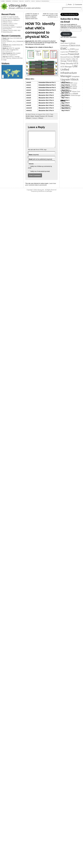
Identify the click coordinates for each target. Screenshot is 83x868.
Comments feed (66, 107)
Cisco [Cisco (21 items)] (72, 45)
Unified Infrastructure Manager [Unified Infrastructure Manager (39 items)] (69, 73)
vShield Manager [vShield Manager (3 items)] (75, 95)
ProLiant (50, 116)
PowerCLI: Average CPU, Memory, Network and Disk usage (13, 58)
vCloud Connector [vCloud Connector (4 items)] (66, 88)
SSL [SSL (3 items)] (77, 59)
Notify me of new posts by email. (40, 174)
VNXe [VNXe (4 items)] (66, 94)
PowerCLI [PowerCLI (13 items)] (73, 52)
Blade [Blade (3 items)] (66, 43)
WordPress (41, 194)
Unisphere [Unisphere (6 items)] (76, 76)
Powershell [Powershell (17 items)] (74, 54)
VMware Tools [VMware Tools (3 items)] (76, 92)
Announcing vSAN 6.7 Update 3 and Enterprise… (12, 28)
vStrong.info (18, 5)
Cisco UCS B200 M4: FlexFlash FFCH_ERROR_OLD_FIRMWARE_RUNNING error (17, 41)
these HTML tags (41, 153)
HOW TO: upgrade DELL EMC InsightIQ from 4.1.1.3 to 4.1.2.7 (11, 50)
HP (46, 116)
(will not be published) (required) (40, 162)
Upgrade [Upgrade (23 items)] (65, 80)
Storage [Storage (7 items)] (64, 61)
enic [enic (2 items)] (69, 49)
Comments (79, 5)
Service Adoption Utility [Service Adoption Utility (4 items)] (68, 59)
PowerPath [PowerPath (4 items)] (64, 54)
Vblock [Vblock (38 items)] (74, 79)
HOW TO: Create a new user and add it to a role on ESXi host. (50, 15)
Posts (70, 5)
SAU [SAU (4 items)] (72, 57)
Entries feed (65, 105)
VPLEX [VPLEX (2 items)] (70, 94)
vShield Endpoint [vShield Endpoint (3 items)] (65, 95)
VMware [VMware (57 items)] (66, 91)
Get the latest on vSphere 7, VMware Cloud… (11, 21)
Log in (64, 103)
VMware (28, 118)
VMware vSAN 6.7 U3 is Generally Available (10, 24)
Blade (32, 116)
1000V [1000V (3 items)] (62, 43)
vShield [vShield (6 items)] (75, 94)
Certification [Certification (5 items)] (65, 46)
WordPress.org (66, 109)
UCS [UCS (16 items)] (76, 63)
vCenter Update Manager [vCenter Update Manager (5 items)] (69, 86)
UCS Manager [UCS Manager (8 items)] (66, 67)
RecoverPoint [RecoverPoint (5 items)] (65, 57)
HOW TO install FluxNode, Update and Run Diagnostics (11, 18)
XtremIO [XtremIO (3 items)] (63, 97)
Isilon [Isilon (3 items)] (67, 52)
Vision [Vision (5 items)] (75, 88)
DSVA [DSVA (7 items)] (78, 46)
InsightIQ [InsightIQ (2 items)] (63, 52)
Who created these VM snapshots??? (12, 54)
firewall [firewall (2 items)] (77, 49)
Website (31, 167)
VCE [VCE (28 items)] (63, 83)
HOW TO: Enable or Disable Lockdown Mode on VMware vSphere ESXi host (32, 16)
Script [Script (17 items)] (76, 57)
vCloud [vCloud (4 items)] (75, 87)
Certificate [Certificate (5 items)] (72, 43)
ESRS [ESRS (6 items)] (72, 49)
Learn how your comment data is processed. (41, 187)
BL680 (28, 116)
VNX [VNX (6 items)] (62, 94)
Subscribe (66, 34)
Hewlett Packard (40, 116)
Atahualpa (49, 194)
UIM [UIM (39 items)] (75, 66)
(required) (34, 158)
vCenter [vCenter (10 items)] (69, 83)
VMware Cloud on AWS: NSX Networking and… (12, 31)
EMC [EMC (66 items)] (64, 49)
